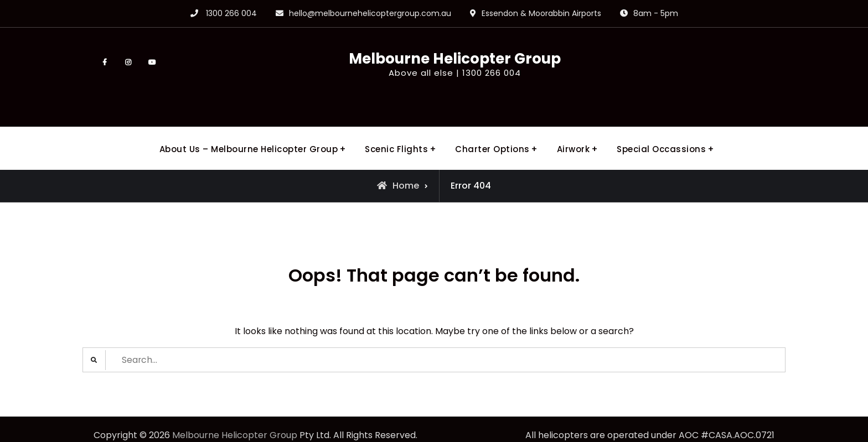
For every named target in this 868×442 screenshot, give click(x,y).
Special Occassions (661, 129)
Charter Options (492, 129)
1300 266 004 (231, 13)
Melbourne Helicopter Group (434, 60)
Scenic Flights (396, 129)
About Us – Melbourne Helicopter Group (249, 129)
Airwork (573, 129)
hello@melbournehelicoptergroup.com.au (370, 13)
